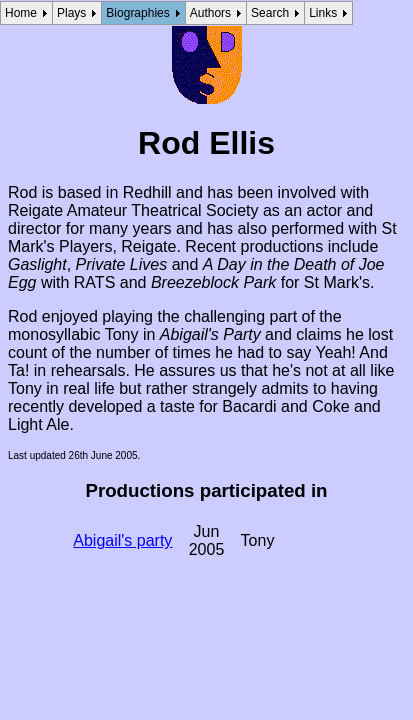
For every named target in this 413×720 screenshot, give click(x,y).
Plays (71, 13)
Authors (210, 13)
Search (270, 13)
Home (21, 13)
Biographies (137, 13)
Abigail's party (122, 540)
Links (323, 13)
